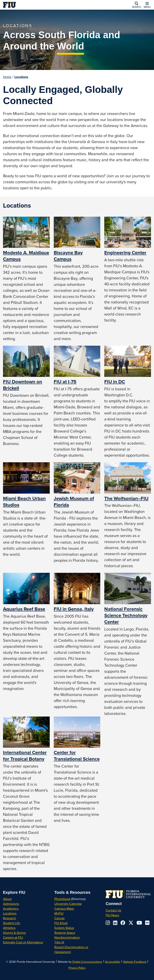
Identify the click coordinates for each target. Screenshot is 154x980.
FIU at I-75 (65, 382)
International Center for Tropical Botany (25, 756)
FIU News (112, 915)
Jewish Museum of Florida (74, 502)
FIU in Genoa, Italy (74, 609)
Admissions (11, 904)
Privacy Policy (77, 968)
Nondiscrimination (67, 937)
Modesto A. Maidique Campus (26, 256)
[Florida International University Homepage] (34, 5)
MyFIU (59, 913)
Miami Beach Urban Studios (24, 502)
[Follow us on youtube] (139, 923)
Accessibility (113, 962)
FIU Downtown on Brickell (23, 385)
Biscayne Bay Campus (68, 256)
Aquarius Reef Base (24, 609)
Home (7, 77)
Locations (21, 77)
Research (10, 918)
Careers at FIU (13, 937)
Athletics (9, 928)
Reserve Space (65, 933)
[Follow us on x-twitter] (131, 923)
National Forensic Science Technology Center (126, 615)
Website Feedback (135, 962)
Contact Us (113, 910)
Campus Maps (64, 908)
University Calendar (68, 904)
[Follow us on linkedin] (115, 923)
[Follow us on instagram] (108, 923)
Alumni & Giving (14, 933)
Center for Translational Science (77, 756)
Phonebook (62, 899)
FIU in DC (115, 382)
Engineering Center (125, 253)
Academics (11, 908)
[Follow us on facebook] (123, 923)
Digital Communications (87, 962)
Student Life (12, 923)
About (7, 899)
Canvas (59, 918)
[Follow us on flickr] (147, 923)
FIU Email (61, 923)
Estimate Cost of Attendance (23, 942)
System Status (64, 928)
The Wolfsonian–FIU (126, 498)
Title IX (59, 942)
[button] (137, 5)
